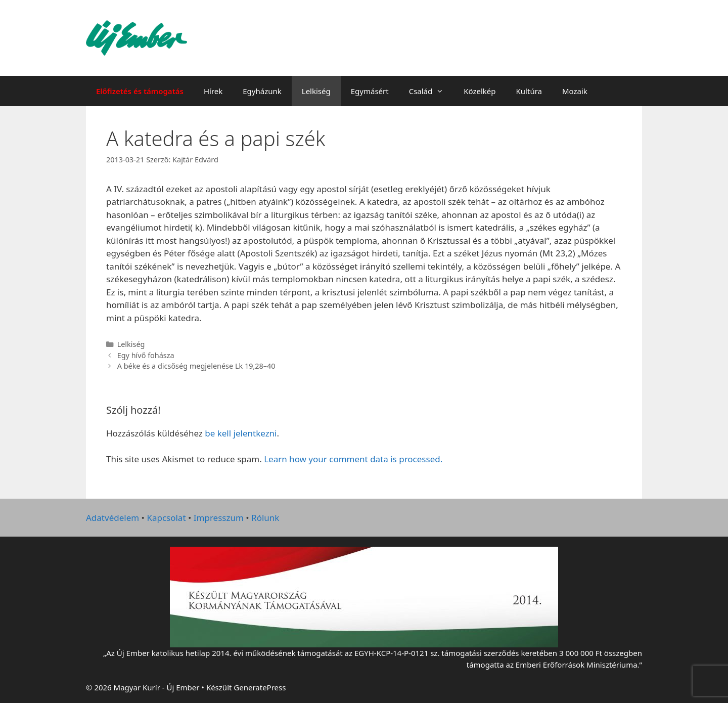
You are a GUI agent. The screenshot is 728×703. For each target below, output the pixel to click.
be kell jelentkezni (241, 433)
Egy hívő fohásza (146, 355)
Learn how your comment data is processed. (353, 459)
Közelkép (480, 91)
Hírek (213, 91)
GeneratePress (260, 687)
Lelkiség (316, 91)
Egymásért (370, 91)
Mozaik (575, 91)
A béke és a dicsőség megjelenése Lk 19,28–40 (196, 366)
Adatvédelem (112, 518)
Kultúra (529, 91)
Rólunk (265, 518)
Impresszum (219, 518)
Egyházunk (262, 91)
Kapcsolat (166, 518)
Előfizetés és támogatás (140, 91)
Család (431, 91)
